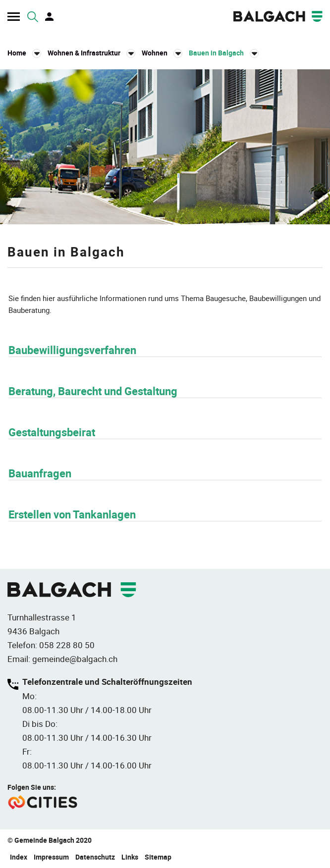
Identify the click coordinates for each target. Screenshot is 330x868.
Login (50, 17)
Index (19, 857)
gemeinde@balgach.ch (75, 659)
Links (130, 857)
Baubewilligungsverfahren (72, 350)
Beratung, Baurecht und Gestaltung (93, 391)
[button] (91, 53)
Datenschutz (95, 857)
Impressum (51, 857)
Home (17, 53)
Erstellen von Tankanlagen (72, 514)
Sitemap (158, 857)
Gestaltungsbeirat (52, 432)
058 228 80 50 (67, 645)
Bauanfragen (40, 473)
